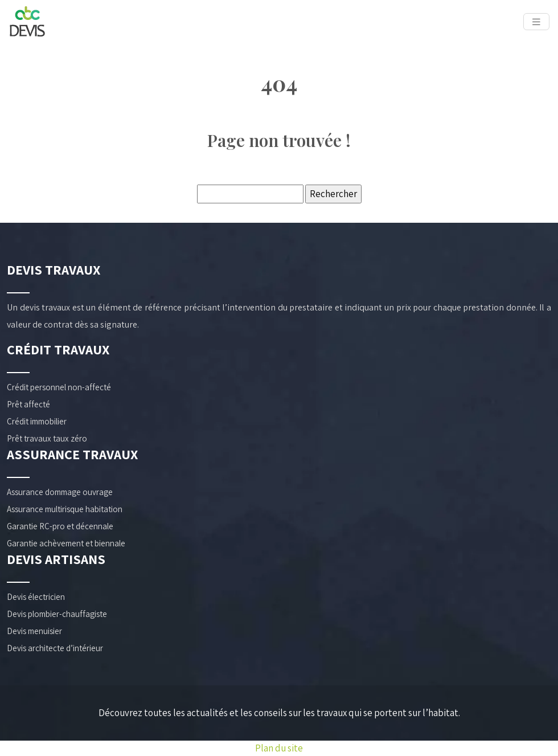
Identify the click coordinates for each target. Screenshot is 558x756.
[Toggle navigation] (536, 22)
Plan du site (279, 748)
